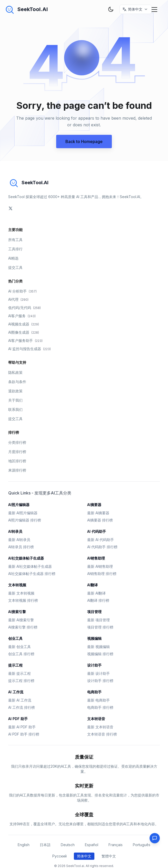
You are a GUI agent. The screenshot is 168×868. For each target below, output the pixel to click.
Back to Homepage (84, 141)
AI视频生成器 (24, 324)
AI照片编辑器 (19, 505)
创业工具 (15, 638)
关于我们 (15, 400)
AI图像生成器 (24, 332)
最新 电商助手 (98, 700)
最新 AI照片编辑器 (23, 513)
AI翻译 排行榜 (98, 600)
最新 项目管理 (98, 620)
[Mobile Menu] (155, 9)
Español (92, 845)
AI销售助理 (96, 558)
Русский (60, 856)
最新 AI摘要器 (98, 513)
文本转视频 (17, 585)
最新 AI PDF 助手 (22, 727)
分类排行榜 (17, 442)
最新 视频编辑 (98, 647)
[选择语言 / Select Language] (136, 9)
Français (116, 845)
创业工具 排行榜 (21, 654)
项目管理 (94, 612)
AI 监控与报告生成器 (29, 349)
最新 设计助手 (98, 673)
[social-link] (11, 208)
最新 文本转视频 (21, 593)
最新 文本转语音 (100, 727)
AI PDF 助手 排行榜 (24, 734)
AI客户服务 (22, 316)
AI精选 (13, 258)
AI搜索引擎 (17, 612)
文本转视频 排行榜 (23, 600)
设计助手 (94, 665)
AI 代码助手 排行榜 (102, 547)
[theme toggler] (111, 9)
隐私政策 (15, 372)
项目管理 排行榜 (100, 627)
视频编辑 (94, 638)
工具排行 (15, 249)
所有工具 (15, 240)
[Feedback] (155, 838)
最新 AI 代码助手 (101, 540)
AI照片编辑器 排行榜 (25, 520)
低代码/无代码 (24, 308)
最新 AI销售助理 (100, 566)
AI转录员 (15, 531)
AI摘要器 (94, 505)
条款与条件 (17, 382)
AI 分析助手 (22, 291)
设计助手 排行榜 (100, 681)
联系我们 (15, 409)
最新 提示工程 (19, 673)
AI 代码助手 (97, 531)
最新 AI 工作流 (20, 700)
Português (142, 845)
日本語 (45, 845)
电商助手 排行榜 (100, 707)
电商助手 (94, 692)
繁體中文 (109, 856)
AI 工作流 (16, 692)
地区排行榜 (17, 461)
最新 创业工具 (19, 647)
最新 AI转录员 (19, 540)
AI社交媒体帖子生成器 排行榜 (32, 574)
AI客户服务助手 (25, 340)
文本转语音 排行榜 (102, 734)
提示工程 (15, 665)
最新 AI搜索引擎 (21, 620)
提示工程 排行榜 (21, 681)
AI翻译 (92, 585)
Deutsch (68, 845)
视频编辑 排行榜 (100, 654)
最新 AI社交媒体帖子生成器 (30, 566)
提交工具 (15, 267)
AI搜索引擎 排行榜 (23, 627)
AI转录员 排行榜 (21, 547)
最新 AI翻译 (96, 593)
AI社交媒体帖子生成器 (26, 558)
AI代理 (18, 299)
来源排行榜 (17, 470)
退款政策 (15, 391)
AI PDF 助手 (18, 719)
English (24, 845)
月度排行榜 (17, 452)
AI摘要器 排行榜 (100, 520)
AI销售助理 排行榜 (102, 574)
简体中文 (84, 856)
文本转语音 (96, 719)
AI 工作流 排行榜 (22, 707)
